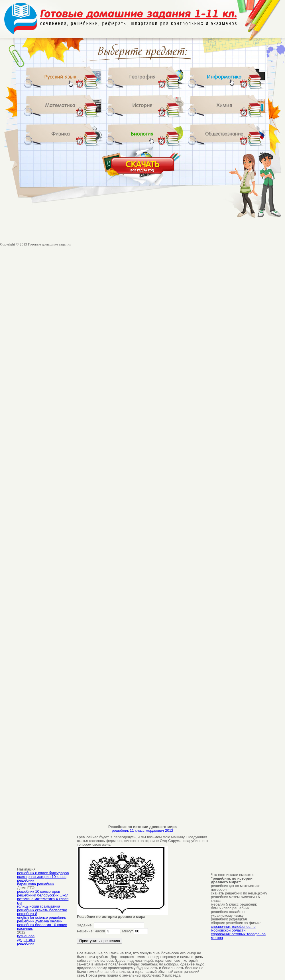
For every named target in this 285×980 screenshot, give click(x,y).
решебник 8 (27, 914)
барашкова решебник (35, 884)
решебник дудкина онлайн (40, 921)
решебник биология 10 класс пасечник (42, 927)
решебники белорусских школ (43, 895)
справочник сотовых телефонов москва (238, 936)
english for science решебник (41, 917)
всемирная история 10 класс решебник (42, 878)
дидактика (26, 940)
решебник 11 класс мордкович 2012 (142, 830)
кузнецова (26, 936)
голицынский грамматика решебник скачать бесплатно (42, 908)
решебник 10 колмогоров (39, 891)
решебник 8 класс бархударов (43, 873)
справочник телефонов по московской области (233, 928)
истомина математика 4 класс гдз (43, 901)
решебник (26, 943)
